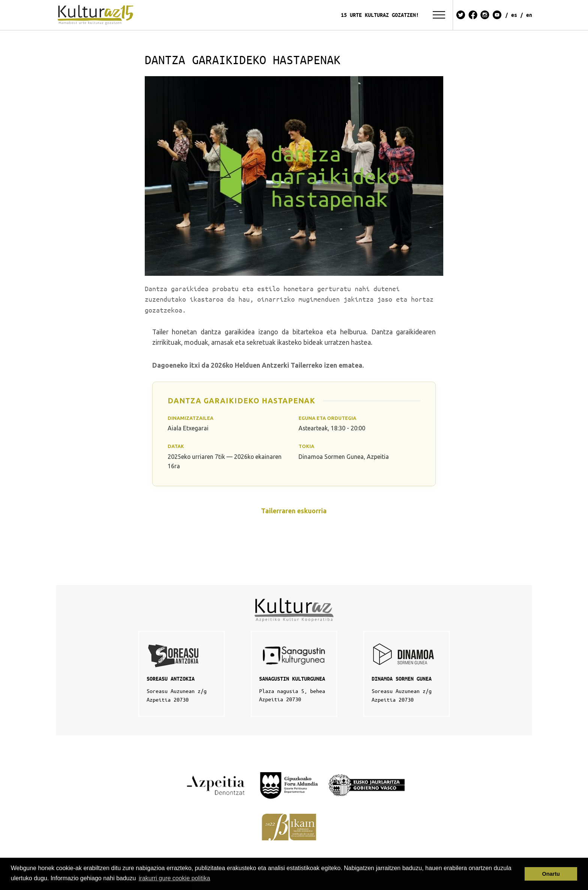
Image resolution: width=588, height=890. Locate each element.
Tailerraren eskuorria (294, 511)
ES (514, 15)
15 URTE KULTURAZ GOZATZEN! (380, 15)
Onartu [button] (551, 874)
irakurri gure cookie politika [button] (174, 878)
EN (529, 15)
